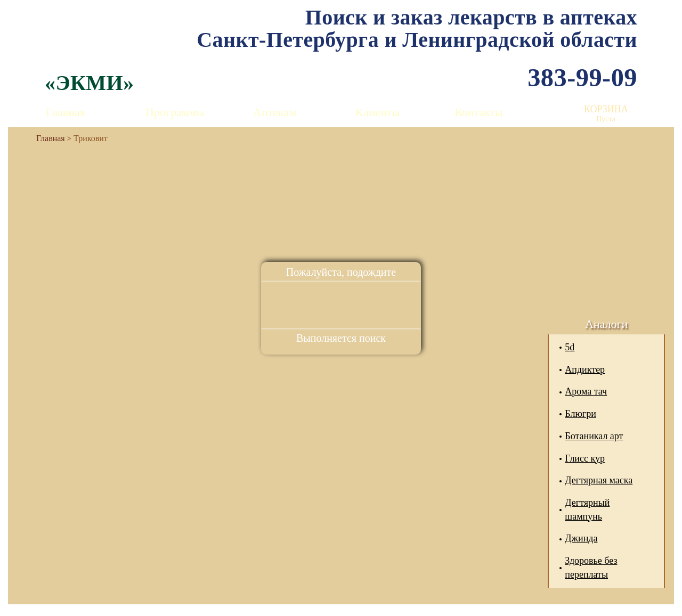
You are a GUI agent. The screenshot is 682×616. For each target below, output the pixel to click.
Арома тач (586, 391)
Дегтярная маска (599, 480)
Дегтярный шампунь (587, 510)
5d (570, 347)
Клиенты (377, 112)
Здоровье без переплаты (591, 568)
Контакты (479, 112)
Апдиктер (585, 369)
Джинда (581, 538)
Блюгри (580, 414)
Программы (175, 112)
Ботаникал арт (594, 436)
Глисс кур (585, 458)
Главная (66, 112)
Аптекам (275, 112)
